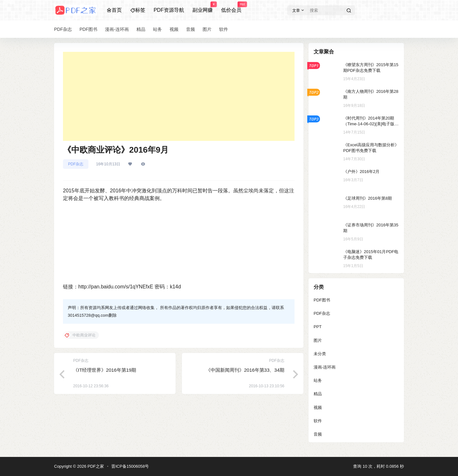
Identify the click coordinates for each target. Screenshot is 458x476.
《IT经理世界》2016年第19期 (105, 370)
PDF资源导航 (169, 10)
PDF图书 (322, 300)
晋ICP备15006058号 (130, 466)
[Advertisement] (179, 96)
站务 (318, 380)
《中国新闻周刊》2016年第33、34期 (245, 370)
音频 (318, 434)
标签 (138, 10)
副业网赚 (203, 7)
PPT (318, 327)
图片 (318, 340)
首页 (114, 10)
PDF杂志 (76, 164)
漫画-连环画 (325, 367)
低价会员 (231, 7)
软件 (318, 421)
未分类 (320, 354)
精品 (318, 394)
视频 (318, 407)
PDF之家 (95, 466)
